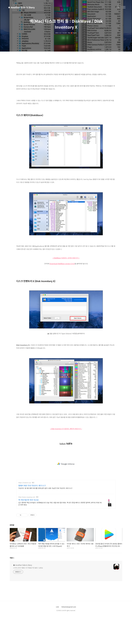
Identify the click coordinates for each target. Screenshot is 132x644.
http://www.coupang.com (27, 525)
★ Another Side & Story (18, 7)
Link (57, 635)
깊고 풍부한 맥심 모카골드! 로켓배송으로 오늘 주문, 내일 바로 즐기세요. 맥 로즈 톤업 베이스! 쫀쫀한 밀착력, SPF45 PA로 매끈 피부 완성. (60, 531)
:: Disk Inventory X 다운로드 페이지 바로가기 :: (66, 456)
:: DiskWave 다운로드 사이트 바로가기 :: (66, 286)
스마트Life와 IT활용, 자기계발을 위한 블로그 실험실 (28, 595)
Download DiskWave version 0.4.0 (62, 291)
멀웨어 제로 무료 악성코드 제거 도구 (32, 513)
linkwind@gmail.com (69, 635)
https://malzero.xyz (25, 510)
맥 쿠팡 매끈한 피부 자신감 (28, 528)
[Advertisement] (66, 73)
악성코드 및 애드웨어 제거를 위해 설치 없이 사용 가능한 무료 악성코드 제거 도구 (45, 516)
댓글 (12, 586)
